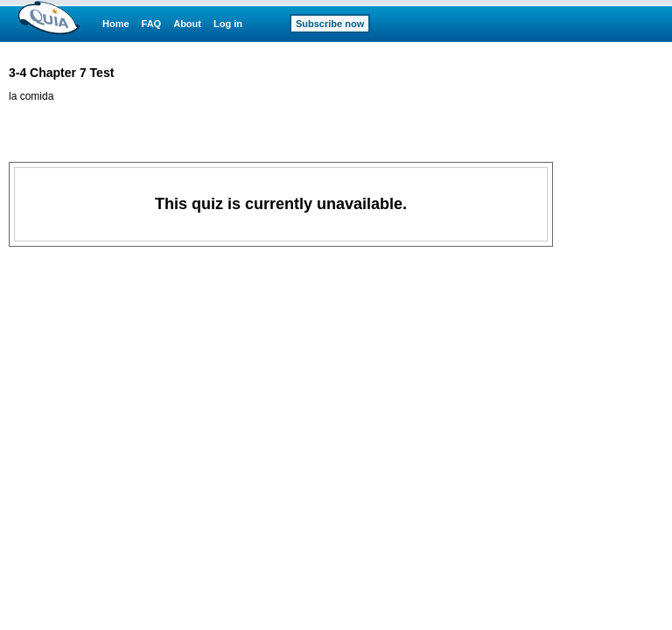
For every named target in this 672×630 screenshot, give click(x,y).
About (187, 24)
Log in (228, 24)
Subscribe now (330, 24)
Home (116, 24)
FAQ (152, 24)
